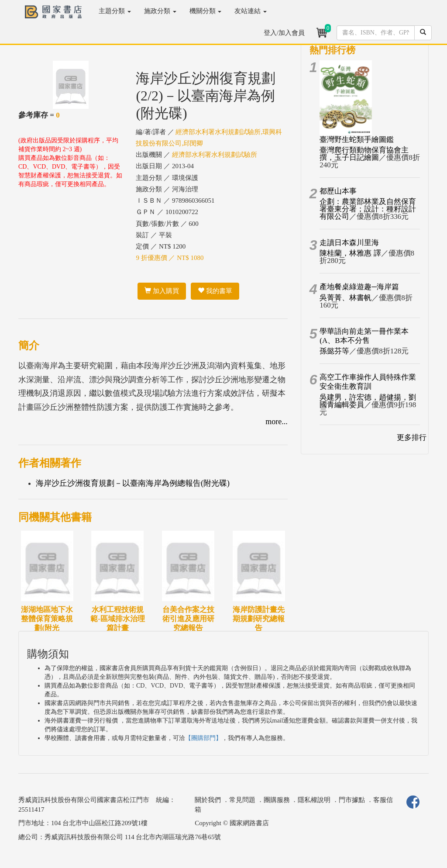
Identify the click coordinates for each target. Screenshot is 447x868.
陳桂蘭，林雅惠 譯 (350, 253)
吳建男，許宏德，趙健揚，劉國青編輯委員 (368, 401)
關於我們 (208, 800)
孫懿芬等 (334, 351)
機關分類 (206, 11)
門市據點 (352, 800)
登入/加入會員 (284, 33)
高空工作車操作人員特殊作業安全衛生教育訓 (368, 382)
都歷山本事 (338, 191)
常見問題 (242, 800)
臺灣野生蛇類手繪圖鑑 (357, 140)
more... (276, 422)
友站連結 (251, 11)
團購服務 (277, 800)
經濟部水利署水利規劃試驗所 (215, 155)
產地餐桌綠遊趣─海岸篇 (359, 287)
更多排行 (412, 437)
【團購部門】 (203, 738)
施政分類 (160, 11)
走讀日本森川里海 (349, 243)
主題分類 (115, 11)
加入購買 (162, 291)
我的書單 (215, 291)
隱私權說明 (314, 800)
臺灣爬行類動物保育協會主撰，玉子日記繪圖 (364, 154)
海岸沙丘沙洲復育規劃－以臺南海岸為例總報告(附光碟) (133, 483)
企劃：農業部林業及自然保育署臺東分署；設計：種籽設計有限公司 (368, 209)
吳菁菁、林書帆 (346, 298)
